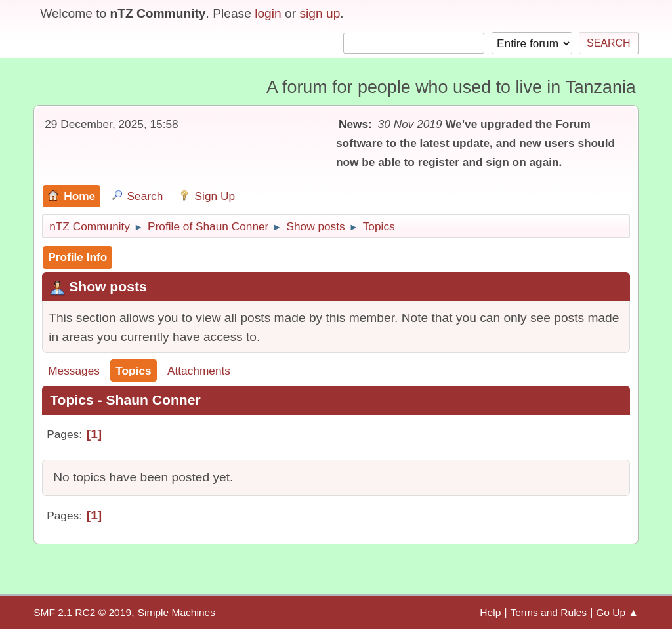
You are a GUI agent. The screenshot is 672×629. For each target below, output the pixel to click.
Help (490, 612)
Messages (74, 371)
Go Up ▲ (617, 612)
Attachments (199, 371)
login (268, 13)
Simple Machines (177, 612)
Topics (133, 371)
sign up (320, 13)
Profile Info (77, 257)
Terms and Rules (548, 612)
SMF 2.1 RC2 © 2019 (82, 612)
